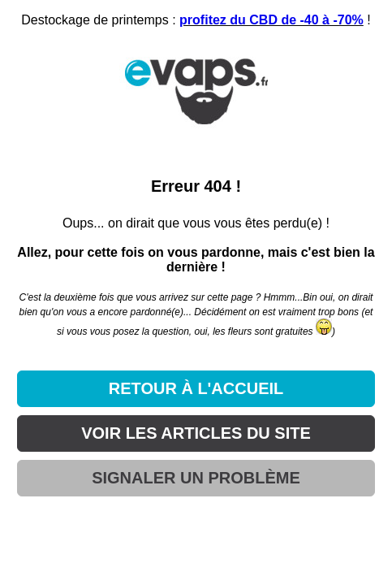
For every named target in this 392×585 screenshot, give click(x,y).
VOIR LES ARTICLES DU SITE (196, 433)
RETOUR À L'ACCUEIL (196, 388)
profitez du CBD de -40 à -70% (271, 20)
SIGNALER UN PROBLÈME (196, 478)
